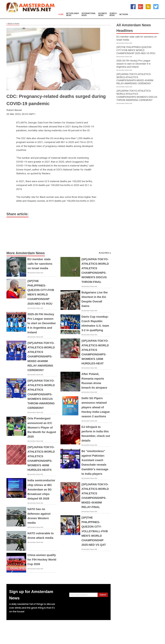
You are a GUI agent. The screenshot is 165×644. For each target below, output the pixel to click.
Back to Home (13, 24)
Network (124, 14)
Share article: (17, 214)
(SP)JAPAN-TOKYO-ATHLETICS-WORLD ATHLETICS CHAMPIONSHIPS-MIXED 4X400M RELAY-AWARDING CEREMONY (41, 357)
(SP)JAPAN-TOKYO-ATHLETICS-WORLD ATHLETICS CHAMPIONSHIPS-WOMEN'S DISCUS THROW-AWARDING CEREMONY (41, 394)
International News (89, 14)
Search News (113, 14)
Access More (104, 253)
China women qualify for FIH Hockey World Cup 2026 (42, 560)
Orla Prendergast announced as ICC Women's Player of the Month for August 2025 (42, 427)
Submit (103, 595)
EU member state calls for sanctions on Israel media (40, 264)
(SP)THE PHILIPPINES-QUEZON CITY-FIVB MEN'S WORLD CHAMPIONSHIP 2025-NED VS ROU (136, 50)
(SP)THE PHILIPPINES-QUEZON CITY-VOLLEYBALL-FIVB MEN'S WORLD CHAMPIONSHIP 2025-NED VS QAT (95, 531)
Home (61, 14)
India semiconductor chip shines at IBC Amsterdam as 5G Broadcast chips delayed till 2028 (41, 489)
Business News (103, 14)
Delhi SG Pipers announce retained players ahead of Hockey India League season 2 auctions (96, 407)
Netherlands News (73, 14)
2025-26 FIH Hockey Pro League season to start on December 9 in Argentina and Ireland (42, 323)
